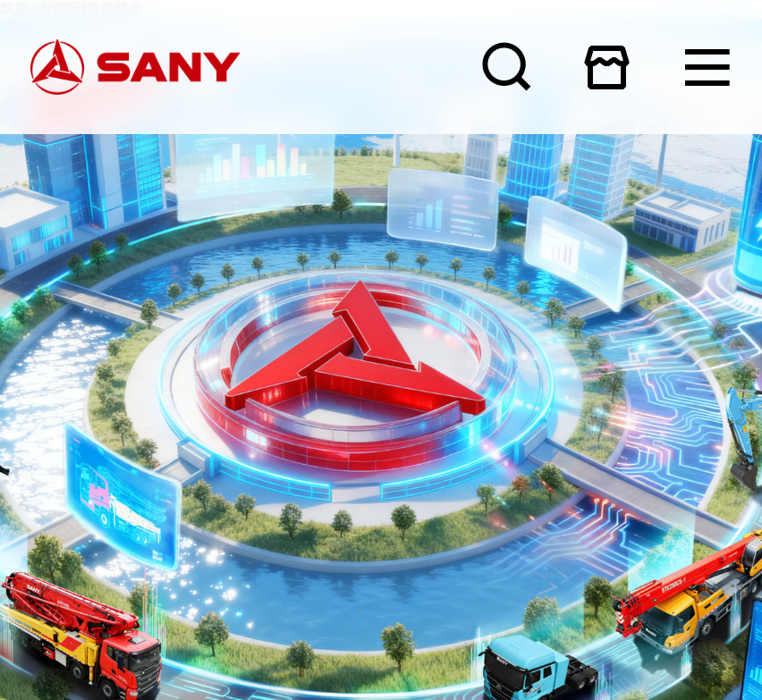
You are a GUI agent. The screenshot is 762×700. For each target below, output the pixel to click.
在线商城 (607, 67)
